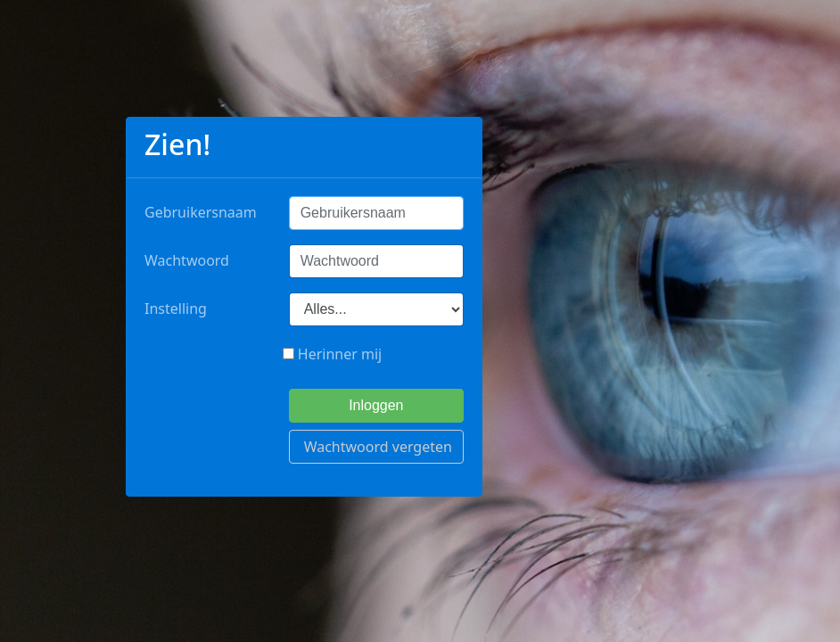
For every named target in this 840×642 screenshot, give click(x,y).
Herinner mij (333, 354)
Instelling (176, 309)
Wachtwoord (187, 260)
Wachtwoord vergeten (378, 447)
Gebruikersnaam (201, 212)
